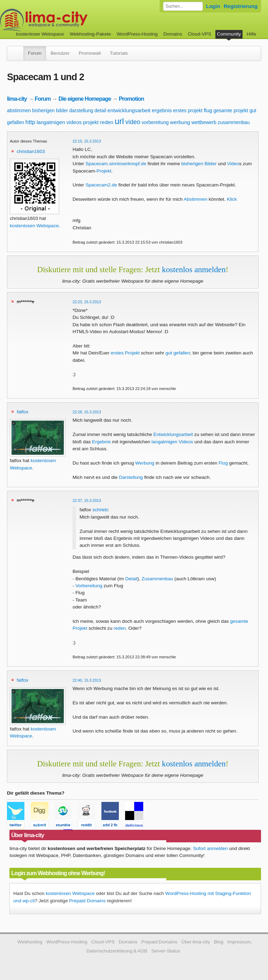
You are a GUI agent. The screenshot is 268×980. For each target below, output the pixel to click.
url (119, 121)
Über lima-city (196, 942)
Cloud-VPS (200, 34)
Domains (173, 34)
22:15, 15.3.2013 (87, 141)
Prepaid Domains (87, 901)
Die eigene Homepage (85, 99)
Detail (131, 579)
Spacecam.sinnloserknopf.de (116, 164)
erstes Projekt (125, 353)
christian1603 (31, 151)
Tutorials (119, 53)
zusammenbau (234, 122)
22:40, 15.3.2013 (87, 680)
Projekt (104, 171)
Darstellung (131, 477)
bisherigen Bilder (199, 164)
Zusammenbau (157, 579)
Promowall (90, 53)
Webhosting (30, 942)
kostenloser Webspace (40, 34)
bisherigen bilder (50, 110)
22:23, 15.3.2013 (87, 302)
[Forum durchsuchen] (183, 6)
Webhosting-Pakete (90, 34)
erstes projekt (188, 110)
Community (229, 34)
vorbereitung (155, 122)
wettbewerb (204, 122)
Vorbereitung (89, 586)
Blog (219, 942)
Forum (35, 53)
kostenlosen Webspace (34, 226)
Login (213, 6)
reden (107, 122)
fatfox (22, 412)
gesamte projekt (231, 110)
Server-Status (166, 951)
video (133, 122)
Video (233, 164)
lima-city (17, 99)
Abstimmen (196, 199)
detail (100, 110)
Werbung (145, 463)
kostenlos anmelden (194, 269)
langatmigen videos (59, 122)
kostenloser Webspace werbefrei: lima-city (70, 20)
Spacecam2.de (101, 185)
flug (208, 110)
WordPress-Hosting (137, 34)
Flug (223, 463)
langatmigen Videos (172, 442)
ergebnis (162, 110)
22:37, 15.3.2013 (87, 500)
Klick (232, 199)
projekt (91, 122)
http (30, 122)
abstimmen (19, 110)
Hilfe (251, 34)
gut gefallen (178, 353)
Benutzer (60, 53)
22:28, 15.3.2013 (87, 412)
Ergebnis (101, 442)
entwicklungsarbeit (129, 110)
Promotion (132, 99)
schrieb (100, 510)
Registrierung (241, 6)
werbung (180, 122)
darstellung (81, 110)
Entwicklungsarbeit (173, 434)
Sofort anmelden (210, 848)
